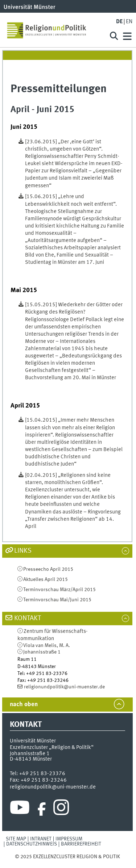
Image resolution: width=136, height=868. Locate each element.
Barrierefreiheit (81, 844)
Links (23, 551)
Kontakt (28, 618)
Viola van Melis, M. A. (47, 646)
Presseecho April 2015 (48, 569)
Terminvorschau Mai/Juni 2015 (57, 600)
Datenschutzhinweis (32, 844)
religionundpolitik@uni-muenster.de (64, 687)
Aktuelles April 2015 (46, 580)
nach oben (24, 705)
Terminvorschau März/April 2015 (59, 590)
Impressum (69, 839)
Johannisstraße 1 (42, 652)
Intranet (41, 839)
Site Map (16, 839)
